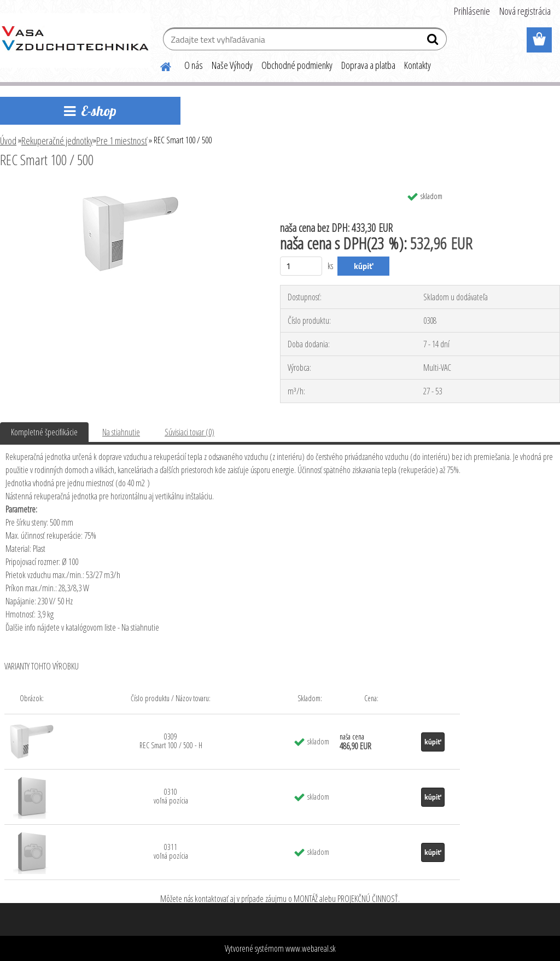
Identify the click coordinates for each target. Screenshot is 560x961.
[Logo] (75, 40)
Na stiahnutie (121, 432)
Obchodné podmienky (297, 65)
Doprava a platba (368, 65)
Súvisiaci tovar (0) (189, 432)
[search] (434, 42)
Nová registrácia (525, 11)
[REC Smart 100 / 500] (130, 190)
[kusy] (301, 266)
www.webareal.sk (311, 948)
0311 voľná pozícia (171, 851)
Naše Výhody (232, 65)
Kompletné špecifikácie (44, 432)
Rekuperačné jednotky (57, 141)
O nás (194, 65)
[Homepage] (159, 65)
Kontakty (418, 65)
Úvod (8, 141)
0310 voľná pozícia (171, 796)
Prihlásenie (472, 11)
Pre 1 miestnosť (122, 141)
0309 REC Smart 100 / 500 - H (171, 741)
